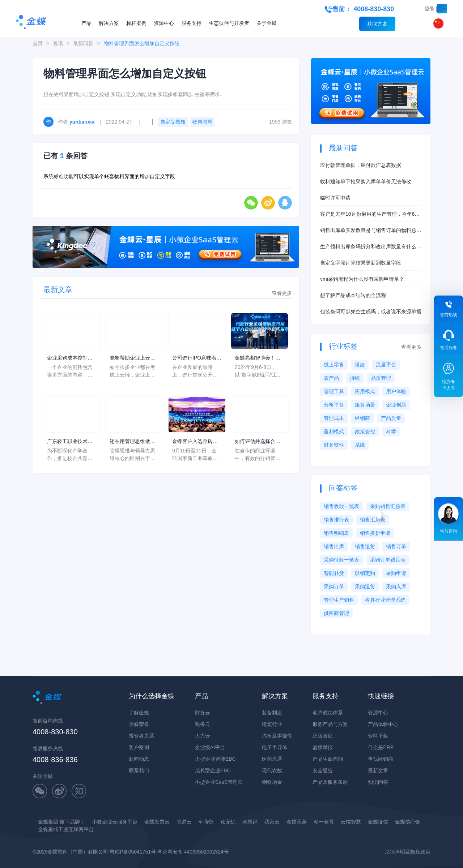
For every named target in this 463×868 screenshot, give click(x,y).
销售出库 (334, 546)
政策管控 (365, 431)
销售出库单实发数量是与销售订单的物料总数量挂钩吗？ (371, 231)
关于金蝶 (267, 23)
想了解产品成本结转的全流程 (353, 295)
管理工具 (334, 391)
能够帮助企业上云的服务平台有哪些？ (132, 358)
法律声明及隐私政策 (408, 852)
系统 (360, 445)
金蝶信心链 (408, 822)
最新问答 (83, 43)
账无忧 (228, 822)
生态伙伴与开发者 (229, 23)
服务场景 (365, 405)
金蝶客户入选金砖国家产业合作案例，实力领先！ (195, 442)
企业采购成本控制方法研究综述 (70, 358)
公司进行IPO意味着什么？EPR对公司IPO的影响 (197, 358)
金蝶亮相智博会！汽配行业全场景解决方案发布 (258, 358)
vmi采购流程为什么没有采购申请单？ (362, 279)
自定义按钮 (173, 122)
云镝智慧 (351, 822)
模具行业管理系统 (385, 600)
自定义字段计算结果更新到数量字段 (361, 263)
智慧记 (250, 822)
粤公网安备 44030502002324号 (193, 852)
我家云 (272, 822)
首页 (38, 43)
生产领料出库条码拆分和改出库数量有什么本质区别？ (371, 247)
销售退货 (365, 546)
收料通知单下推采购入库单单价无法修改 (366, 181)
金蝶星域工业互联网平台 (66, 829)
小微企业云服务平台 (115, 822)
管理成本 (334, 418)
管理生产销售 (339, 600)
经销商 (362, 418)
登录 (429, 9)
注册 (442, 9)
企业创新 (396, 405)
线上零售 (334, 365)
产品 (86, 23)
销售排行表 (336, 520)
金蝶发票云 (157, 822)
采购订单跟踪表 (388, 560)
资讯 (58, 43)
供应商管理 (336, 613)
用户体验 (396, 391)
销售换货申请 (375, 533)
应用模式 (365, 391)
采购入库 (396, 586)
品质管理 (381, 378)
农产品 (331, 378)
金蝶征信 (378, 822)
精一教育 (324, 822)
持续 (355, 378)
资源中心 (164, 23)
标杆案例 (136, 23)
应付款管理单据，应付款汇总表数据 (361, 165)
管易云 (184, 822)
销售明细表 (336, 533)
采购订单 (334, 586)
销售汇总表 (373, 520)
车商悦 (206, 822)
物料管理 (203, 122)
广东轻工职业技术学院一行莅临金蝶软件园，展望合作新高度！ (70, 442)
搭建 (360, 365)
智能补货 (334, 573)
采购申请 (396, 573)
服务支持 (191, 23)
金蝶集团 (48, 822)
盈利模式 (334, 431)
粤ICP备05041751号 (133, 852)
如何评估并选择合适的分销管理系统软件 (258, 442)
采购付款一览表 (341, 560)
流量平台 (386, 365)
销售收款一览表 (341, 506)
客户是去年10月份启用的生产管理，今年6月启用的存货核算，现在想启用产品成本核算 (370, 214)
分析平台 (334, 405)
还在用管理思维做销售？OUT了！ (132, 442)
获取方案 (377, 24)
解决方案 (109, 23)
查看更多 (282, 293)
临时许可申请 (335, 198)
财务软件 (334, 445)
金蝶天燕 (297, 822)
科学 (391, 431)
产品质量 (391, 418)
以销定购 (365, 573)
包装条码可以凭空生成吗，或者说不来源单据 (371, 311)
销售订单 (396, 546)
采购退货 (365, 586)
